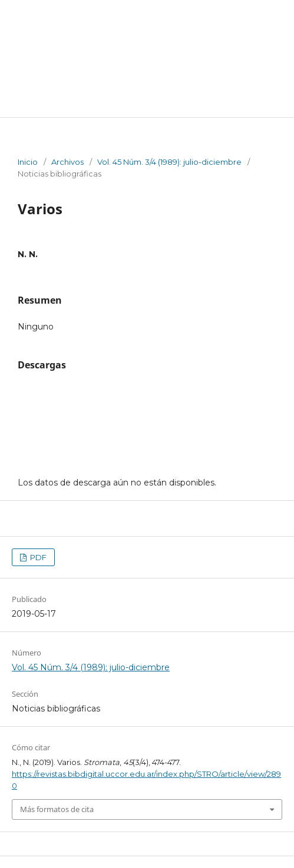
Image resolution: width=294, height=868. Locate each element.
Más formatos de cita (57, 809)
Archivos (67, 162)
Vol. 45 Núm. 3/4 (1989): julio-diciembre (169, 162)
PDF (37, 557)
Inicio (28, 162)
